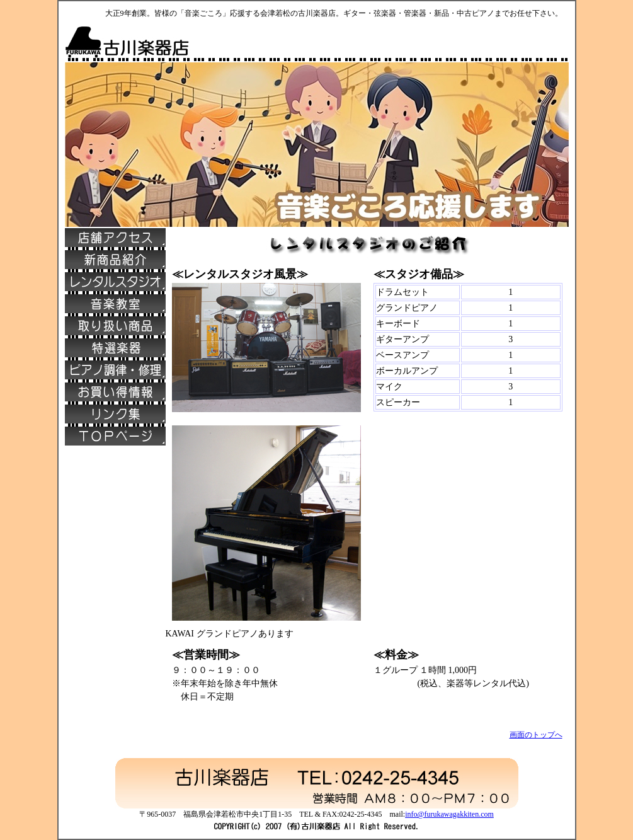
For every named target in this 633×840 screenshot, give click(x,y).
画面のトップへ (536, 735)
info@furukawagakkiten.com (449, 814)
